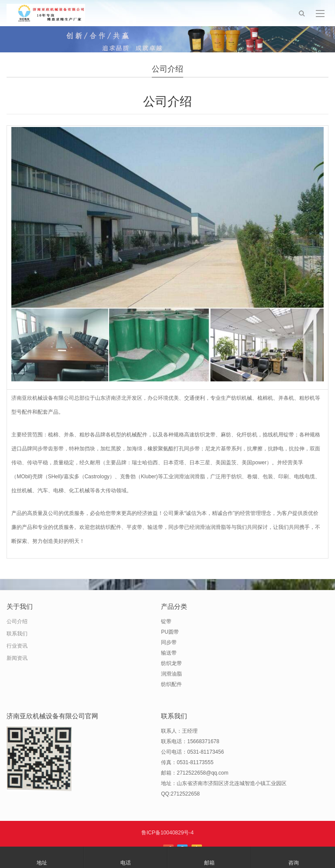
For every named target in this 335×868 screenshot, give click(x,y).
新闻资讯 (17, 658)
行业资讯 (17, 646)
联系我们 (17, 634)
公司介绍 (17, 621)
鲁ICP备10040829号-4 (167, 833)
